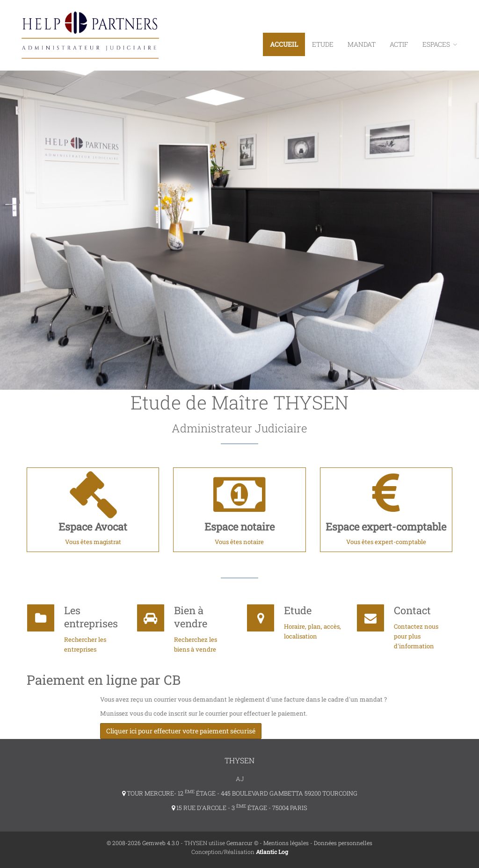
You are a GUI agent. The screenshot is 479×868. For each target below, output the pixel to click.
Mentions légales (286, 843)
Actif (399, 44)
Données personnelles (343, 843)
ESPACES (440, 44)
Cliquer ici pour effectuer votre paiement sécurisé (181, 731)
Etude (323, 44)
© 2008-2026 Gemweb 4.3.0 (143, 843)
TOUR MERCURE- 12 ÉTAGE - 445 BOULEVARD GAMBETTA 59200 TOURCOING (240, 793)
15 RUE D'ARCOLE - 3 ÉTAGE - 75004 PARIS (239, 808)
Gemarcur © (242, 843)
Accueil (284, 44)
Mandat (362, 44)
